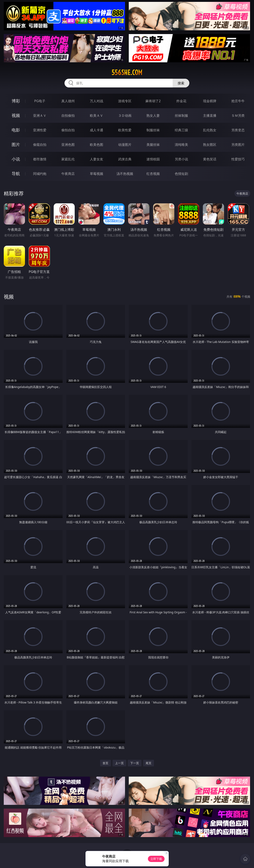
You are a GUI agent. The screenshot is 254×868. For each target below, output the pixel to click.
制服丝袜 (153, 130)
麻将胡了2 (153, 101)
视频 (16, 115)
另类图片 (238, 145)
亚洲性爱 (40, 130)
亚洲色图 (68, 145)
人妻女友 (97, 159)
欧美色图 (97, 145)
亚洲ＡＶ (40, 115)
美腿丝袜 (153, 145)
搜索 (181, 83)
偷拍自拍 (68, 130)
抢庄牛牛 (238, 101)
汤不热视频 (125, 174)
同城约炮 (40, 174)
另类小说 (181, 159)
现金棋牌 (210, 101)
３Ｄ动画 (125, 115)
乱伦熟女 (210, 130)
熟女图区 (210, 145)
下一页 (135, 763)
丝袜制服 (181, 115)
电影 (16, 130)
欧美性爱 (125, 130)
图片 (16, 144)
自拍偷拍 (68, 115)
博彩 (16, 101)
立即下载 (156, 859)
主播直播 (210, 115)
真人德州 (68, 101)
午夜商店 (68, 174)
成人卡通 (97, 130)
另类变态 (238, 130)
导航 (16, 174)
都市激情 (40, 159)
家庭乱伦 (68, 159)
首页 (105, 763)
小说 (16, 159)
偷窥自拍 (40, 145)
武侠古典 (125, 159)
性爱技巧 (238, 159)
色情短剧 (181, 174)
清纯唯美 (181, 145)
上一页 (119, 763)
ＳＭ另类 (238, 115)
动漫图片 (125, 145)
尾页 (149, 763)
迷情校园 (153, 159)
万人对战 (97, 101)
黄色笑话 (210, 159)
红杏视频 (153, 174)
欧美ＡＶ (97, 115)
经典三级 (181, 130)
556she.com (127, 72)
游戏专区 (125, 101)
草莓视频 (97, 174)
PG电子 (40, 101)
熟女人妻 (153, 115)
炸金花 (181, 101)
